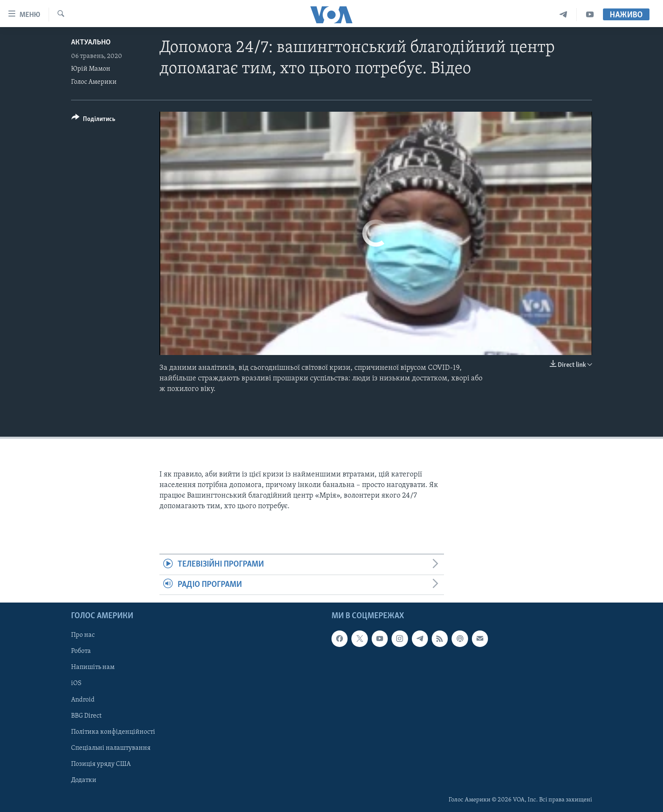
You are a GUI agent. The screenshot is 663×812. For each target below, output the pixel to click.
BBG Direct (86, 716)
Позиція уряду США (101, 764)
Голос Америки (94, 82)
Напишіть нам (93, 667)
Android (83, 700)
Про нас (83, 635)
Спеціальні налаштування (111, 748)
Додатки (84, 780)
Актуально (91, 43)
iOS (76, 684)
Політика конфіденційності (113, 732)
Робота (81, 651)
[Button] (93, 120)
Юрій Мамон (91, 69)
